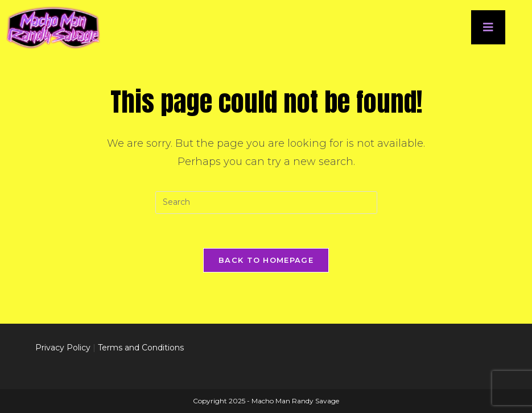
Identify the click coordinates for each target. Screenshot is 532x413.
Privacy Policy (63, 348)
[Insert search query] (266, 203)
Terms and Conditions (141, 348)
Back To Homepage (266, 260)
